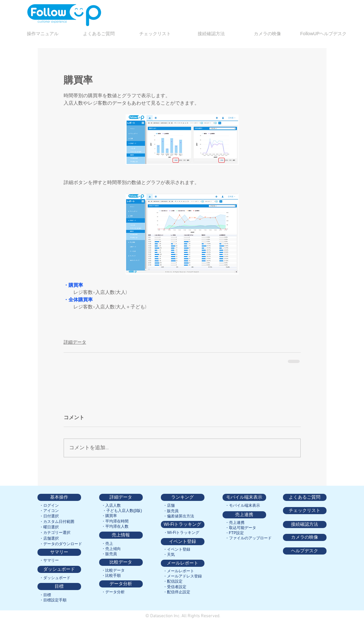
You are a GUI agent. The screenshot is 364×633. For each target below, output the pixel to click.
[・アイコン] (49, 511)
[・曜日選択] (49, 527)
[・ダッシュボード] (55, 578)
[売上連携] (244, 515)
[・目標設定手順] (53, 600)
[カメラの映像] (305, 537)
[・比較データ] (113, 570)
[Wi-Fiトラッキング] (183, 524)
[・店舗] (169, 505)
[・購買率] (109, 516)
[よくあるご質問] (305, 497)
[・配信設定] (173, 581)
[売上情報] (121, 535)
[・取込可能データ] (241, 528)
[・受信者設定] (175, 587)
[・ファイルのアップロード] (248, 538)
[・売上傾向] (111, 549)
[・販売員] (109, 554)
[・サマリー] (49, 560)
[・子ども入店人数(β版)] (122, 511)
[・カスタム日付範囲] (57, 522)
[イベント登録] (183, 542)
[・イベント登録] (177, 549)
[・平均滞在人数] (115, 526)
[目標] (59, 586)
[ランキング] (183, 497)
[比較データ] (121, 562)
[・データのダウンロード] (61, 544)
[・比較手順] (111, 576)
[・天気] (169, 555)
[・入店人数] (111, 505)
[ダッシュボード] (59, 569)
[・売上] (107, 544)
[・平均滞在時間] (115, 521)
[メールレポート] (183, 563)
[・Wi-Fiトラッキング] (182, 533)
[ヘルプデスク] (305, 551)
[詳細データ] (121, 497)
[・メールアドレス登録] (182, 576)
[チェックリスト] (305, 511)
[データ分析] (121, 584)
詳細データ (75, 342)
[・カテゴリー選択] (55, 533)
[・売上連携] (235, 523)
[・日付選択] (49, 516)
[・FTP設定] (235, 533)
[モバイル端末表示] (244, 497)
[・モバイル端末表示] (243, 505)
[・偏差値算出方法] (179, 516)
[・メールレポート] (179, 571)
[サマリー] (59, 552)
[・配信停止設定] (177, 592)
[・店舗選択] (49, 538)
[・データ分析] (113, 592)
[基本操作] (59, 497)
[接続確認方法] (305, 524)
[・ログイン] (49, 505)
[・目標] (45, 595)
